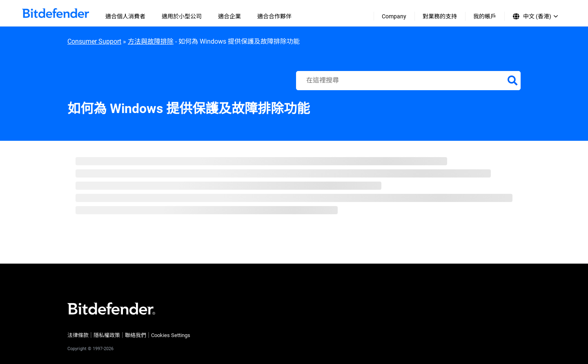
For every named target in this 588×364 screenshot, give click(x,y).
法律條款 (78, 335)
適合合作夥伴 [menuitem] (274, 16)
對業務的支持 (440, 16)
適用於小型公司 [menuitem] (182, 16)
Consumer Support (94, 41)
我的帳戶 (485, 16)
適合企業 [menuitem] (229, 16)
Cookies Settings (171, 335)
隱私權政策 (107, 335)
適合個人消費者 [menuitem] (125, 16)
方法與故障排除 (151, 41)
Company (394, 16)
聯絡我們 (136, 335)
